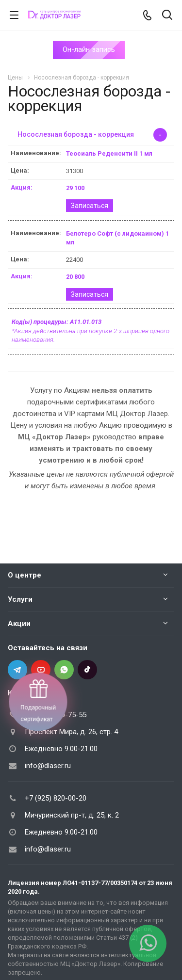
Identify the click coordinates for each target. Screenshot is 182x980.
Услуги (20, 599)
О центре (25, 575)
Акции (19, 624)
